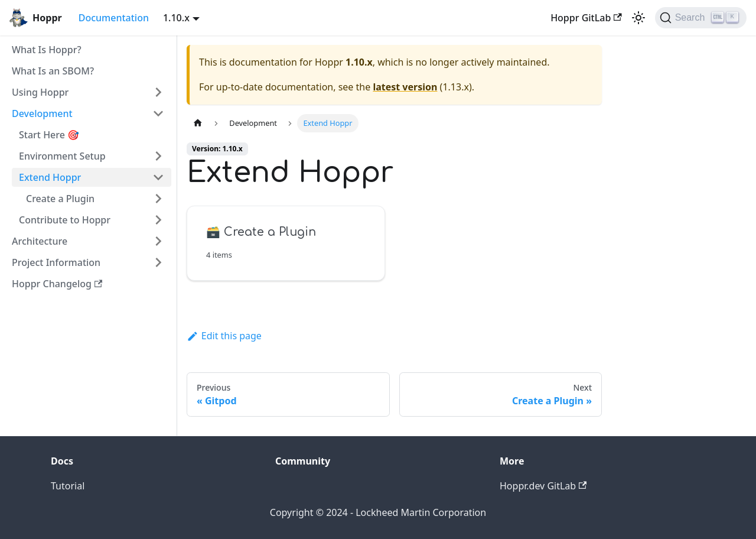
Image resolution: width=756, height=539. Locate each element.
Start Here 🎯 (49, 135)
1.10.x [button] (176, 18)
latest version (405, 87)
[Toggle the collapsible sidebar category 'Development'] (158, 113)
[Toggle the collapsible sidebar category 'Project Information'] (158, 262)
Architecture (40, 241)
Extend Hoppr (50, 177)
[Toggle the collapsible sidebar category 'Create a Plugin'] (158, 199)
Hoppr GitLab (586, 18)
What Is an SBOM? (53, 71)
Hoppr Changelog (57, 284)
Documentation (114, 18)
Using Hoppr (40, 92)
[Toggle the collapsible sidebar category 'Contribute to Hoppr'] (158, 220)
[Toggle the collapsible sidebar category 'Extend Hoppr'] (158, 177)
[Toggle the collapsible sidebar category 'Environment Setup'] (158, 156)
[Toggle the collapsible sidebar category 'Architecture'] (158, 241)
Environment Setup (62, 156)
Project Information (56, 262)
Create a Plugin (60, 199)
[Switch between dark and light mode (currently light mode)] (638, 18)
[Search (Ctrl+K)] (701, 18)
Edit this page (224, 336)
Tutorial (68, 486)
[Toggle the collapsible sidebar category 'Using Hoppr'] (158, 92)
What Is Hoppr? (47, 50)
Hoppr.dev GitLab (543, 486)
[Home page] (198, 123)
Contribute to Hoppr (65, 220)
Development (42, 113)
